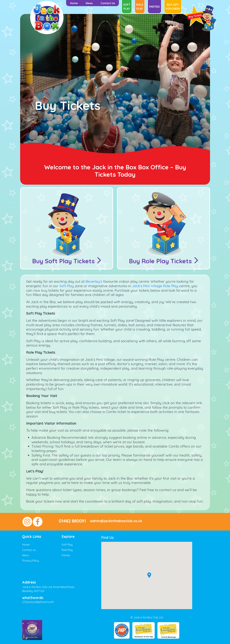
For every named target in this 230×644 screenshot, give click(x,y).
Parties (154, 7)
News (25, 555)
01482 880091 (72, 521)
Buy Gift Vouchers (173, 7)
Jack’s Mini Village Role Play (155, 286)
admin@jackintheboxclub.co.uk (116, 521)
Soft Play (127, 7)
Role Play (140, 7)
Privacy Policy (31, 561)
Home (26, 545)
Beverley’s (94, 281)
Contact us (29, 550)
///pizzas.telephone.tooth (38, 602)
